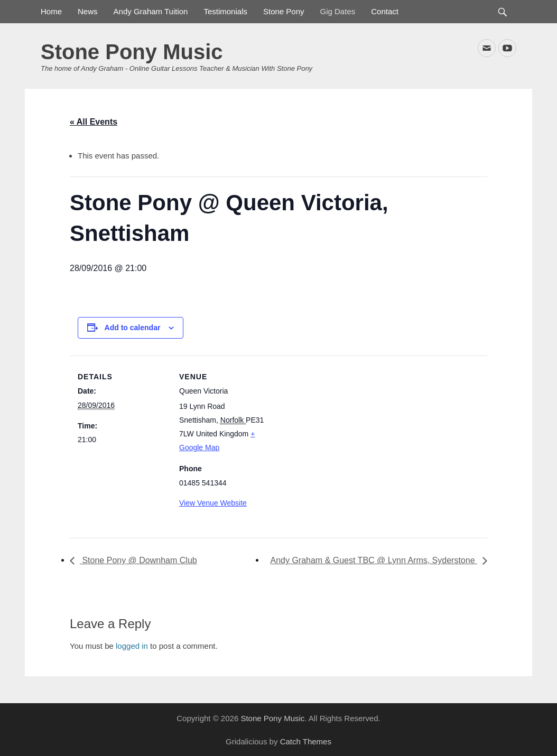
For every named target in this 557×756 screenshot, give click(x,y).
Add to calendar (133, 328)
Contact (385, 11)
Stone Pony (284, 11)
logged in (132, 646)
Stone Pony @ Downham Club (138, 560)
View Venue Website (213, 503)
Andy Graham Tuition (151, 11)
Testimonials (225, 11)
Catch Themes (306, 741)
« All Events (94, 122)
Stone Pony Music (132, 52)
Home (51, 11)
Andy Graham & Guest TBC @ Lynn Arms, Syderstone (374, 560)
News (88, 11)
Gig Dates (338, 11)
